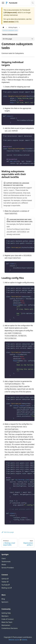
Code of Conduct (8, 619)
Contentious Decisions (10, 628)
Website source (14, 640)
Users (4, 558)
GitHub (5, 579)
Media (4, 565)
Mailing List (7, 588)
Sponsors (5, 602)
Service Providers (8, 568)
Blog (3, 599)
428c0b (24, 640)
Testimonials (6, 562)
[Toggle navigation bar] (3, 3)
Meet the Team (7, 622)
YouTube (6, 585)
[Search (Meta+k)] (33, 3)
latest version (9, 22)
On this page (7, 39)
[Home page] (3, 27)
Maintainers (6, 625)
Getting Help (6, 613)
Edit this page (8, 532)
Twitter (5, 582)
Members (5, 616)
